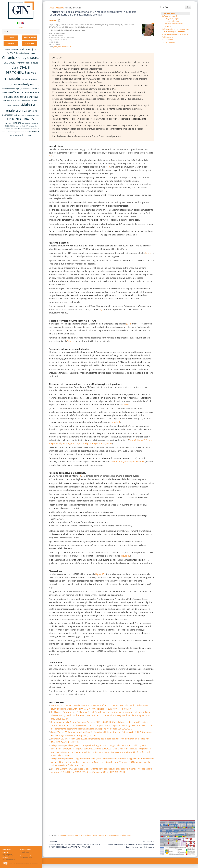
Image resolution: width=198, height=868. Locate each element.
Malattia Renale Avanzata (102, 835)
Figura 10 (98, 443)
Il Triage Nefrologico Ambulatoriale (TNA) (172, 20)
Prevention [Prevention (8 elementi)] (25, 123)
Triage (129, 835)
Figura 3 (141, 440)
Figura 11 (108, 443)
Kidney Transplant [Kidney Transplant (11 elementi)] (32, 100)
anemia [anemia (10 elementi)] (20, 53)
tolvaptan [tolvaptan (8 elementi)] (26, 132)
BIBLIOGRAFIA (169, 42)
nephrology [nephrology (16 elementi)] (8, 115)
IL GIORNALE (11, 43)
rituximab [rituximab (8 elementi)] (18, 126)
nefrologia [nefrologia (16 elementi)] (32, 111)
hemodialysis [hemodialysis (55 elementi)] (23, 84)
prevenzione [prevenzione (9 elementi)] (34, 123)
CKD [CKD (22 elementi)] (6, 63)
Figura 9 (89, 443)
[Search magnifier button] (38, 31)
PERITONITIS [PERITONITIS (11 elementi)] (16, 123)
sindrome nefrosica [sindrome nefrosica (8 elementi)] (33, 129)
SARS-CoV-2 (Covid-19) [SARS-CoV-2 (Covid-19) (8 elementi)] (29, 126)
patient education (119, 835)
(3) (109, 167)
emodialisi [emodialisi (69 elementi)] (13, 78)
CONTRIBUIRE (30, 43)
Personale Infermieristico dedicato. (173, 25)
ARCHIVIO (11, 38)
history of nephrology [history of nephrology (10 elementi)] (11, 89)
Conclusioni (168, 40)
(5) (101, 309)
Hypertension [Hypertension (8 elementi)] (24, 89)
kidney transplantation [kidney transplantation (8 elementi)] (14, 105)
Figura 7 (72, 443)
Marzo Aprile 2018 (56, 8)
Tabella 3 (115, 422)
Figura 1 (149, 253)
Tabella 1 (72, 341)
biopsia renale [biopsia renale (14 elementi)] (29, 53)
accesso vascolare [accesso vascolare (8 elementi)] (11, 50)
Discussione (168, 37)
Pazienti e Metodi (171, 16)
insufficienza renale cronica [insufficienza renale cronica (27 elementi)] (21, 97)
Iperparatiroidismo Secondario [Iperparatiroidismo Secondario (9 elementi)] (14, 100)
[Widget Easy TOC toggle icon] (188, 7)
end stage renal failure (84, 835)
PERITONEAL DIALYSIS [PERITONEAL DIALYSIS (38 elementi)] (21, 119)
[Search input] (19, 31)
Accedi (21, 27)
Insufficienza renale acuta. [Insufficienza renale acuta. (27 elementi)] (24, 92)
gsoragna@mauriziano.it (62, 47)
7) (130, 324)
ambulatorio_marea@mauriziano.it (128, 462)
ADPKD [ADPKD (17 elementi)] (10, 53)
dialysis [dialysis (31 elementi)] (31, 73)
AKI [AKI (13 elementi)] (15, 53)
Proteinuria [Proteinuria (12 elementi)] (10, 126)
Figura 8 (80, 443)
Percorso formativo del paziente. (176, 34)
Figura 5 (55, 443)
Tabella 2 (126, 405)
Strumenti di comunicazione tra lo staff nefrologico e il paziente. (177, 30)
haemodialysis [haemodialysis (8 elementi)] (8, 85)
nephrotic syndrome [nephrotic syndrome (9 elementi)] (21, 115)
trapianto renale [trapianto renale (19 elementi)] (23, 135)
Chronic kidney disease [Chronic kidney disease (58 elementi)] (21, 57)
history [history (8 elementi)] (36, 85)
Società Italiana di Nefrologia (22, 863)
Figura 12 (126, 556)
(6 (127, 324)
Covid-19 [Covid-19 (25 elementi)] (14, 62)
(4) (105, 191)
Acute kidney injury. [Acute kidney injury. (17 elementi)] (27, 49)
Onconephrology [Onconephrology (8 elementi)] (34, 115)
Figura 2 (133, 440)
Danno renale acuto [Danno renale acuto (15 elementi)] (29, 63)
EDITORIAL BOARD (30, 38)
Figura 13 (100, 574)
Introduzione (170, 13)
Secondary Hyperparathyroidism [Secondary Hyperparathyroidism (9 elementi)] (14, 129)
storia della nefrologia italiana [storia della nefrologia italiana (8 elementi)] (12, 132)
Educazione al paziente (66, 835)
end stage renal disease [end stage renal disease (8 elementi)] (30, 79)
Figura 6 (63, 443)
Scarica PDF (53, 20)
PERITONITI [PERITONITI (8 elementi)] (7, 123)
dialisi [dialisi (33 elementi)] (16, 67)
